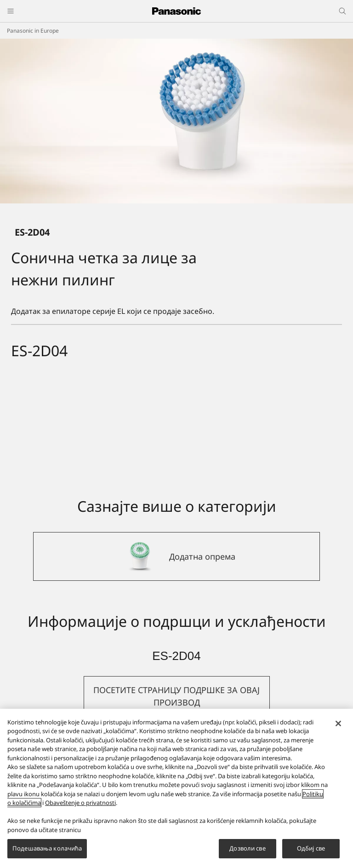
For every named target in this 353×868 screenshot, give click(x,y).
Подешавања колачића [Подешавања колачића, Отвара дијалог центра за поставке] (47, 848)
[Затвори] (338, 723)
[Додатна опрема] (176, 556)
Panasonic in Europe (33, 31)
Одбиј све (311, 848)
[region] (176, 788)
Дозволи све (247, 848)
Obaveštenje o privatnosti (80, 803)
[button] (177, 696)
